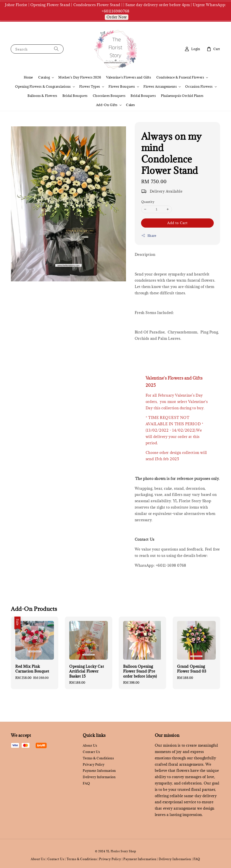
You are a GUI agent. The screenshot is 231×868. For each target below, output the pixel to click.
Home (28, 77)
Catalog (44, 77)
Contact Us (91, 752)
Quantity (148, 202)
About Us (90, 746)
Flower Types (90, 87)
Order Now (117, 17)
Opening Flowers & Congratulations (43, 87)
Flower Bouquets (122, 87)
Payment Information (99, 771)
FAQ (86, 783)
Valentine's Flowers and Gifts (128, 77)
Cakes (130, 105)
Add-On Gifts (107, 105)
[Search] (56, 49)
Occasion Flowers (199, 87)
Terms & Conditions (98, 758)
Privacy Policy (94, 764)
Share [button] (149, 236)
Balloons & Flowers (42, 96)
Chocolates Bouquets (109, 96)
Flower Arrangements (160, 87)
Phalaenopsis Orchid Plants (182, 96)
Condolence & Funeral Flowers (180, 77)
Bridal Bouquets (75, 96)
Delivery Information (99, 777)
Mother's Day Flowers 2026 (80, 77)
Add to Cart (177, 223)
